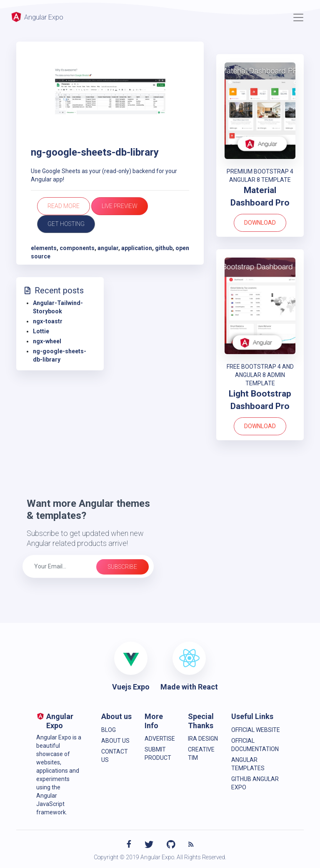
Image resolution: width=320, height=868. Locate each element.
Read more (64, 206)
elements (44, 248)
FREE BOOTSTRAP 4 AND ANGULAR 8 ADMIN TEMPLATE (260, 375)
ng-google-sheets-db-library (95, 152)
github (164, 248)
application (137, 248)
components (77, 248)
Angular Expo (37, 17)
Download (260, 223)
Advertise (160, 739)
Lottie (41, 331)
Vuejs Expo (131, 687)
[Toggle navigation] (298, 17)
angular (108, 248)
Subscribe (122, 567)
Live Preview (120, 206)
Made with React (189, 687)
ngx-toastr (48, 321)
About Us (115, 741)
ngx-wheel (47, 341)
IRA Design (203, 739)
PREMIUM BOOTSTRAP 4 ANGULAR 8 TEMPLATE (260, 176)
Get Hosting (66, 224)
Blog (109, 730)
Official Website (256, 730)
